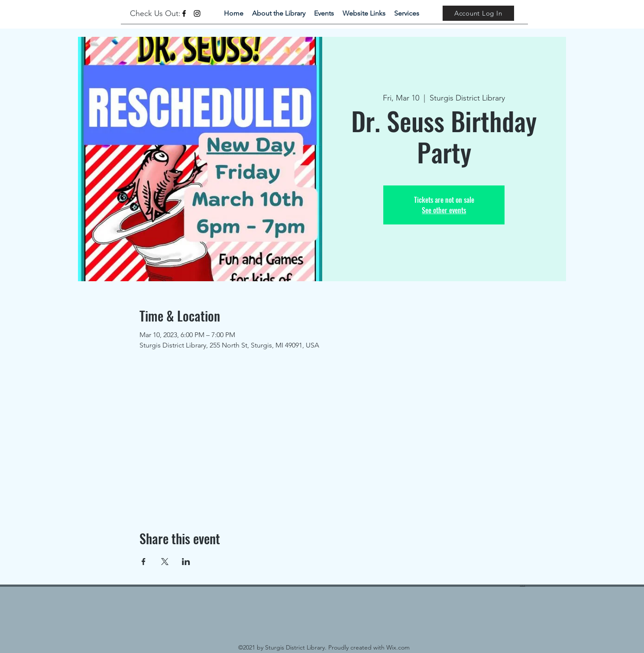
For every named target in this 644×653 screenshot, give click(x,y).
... (523, 583)
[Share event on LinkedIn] (186, 562)
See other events (444, 210)
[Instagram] (197, 13)
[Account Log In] (478, 13)
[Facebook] (184, 13)
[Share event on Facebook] (144, 562)
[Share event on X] (165, 562)
